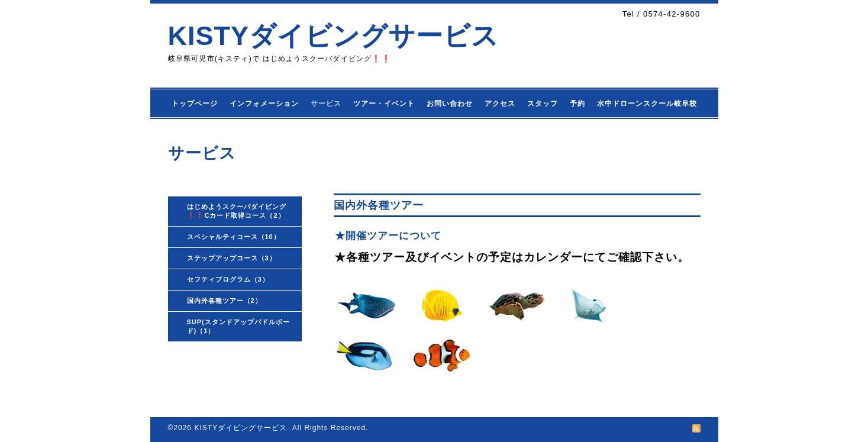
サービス (326, 104)
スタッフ (543, 104)
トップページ (195, 104)
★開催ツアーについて (388, 236)
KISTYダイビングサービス (334, 36)
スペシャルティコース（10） (234, 237)
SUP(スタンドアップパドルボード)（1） (238, 326)
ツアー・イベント (384, 104)
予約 (577, 104)
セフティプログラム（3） (228, 279)
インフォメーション (264, 104)
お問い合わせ (450, 104)
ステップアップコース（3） (232, 258)
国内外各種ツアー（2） (225, 301)
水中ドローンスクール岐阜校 (647, 104)
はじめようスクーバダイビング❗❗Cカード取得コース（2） (237, 211)
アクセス (500, 104)
